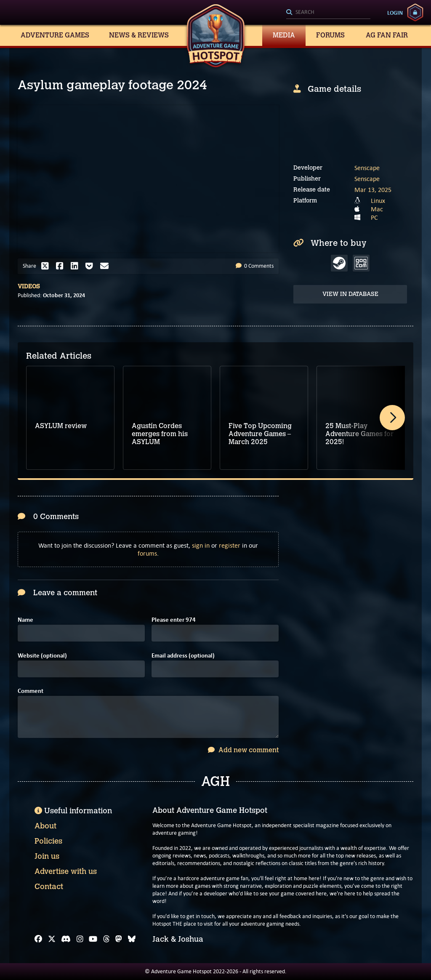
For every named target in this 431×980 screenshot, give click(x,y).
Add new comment (243, 750)
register (230, 545)
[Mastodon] (119, 939)
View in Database (350, 294)
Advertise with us (66, 871)
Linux (378, 201)
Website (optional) (42, 656)
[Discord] (66, 939)
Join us (47, 856)
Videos (29, 286)
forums (147, 553)
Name (25, 620)
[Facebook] (38, 939)
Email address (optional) (183, 656)
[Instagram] (80, 939)
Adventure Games (55, 35)
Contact (49, 887)
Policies (48, 841)
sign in (201, 545)
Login (395, 13)
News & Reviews (139, 35)
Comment (31, 691)
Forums (330, 35)
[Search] (328, 13)
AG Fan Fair (387, 35)
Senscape (367, 168)
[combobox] (328, 13)
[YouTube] (93, 939)
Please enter (174, 620)
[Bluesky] (132, 939)
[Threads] (106, 939)
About (45, 826)
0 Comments (255, 266)
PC (374, 217)
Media (284, 35)
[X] (52, 939)
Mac (377, 209)
